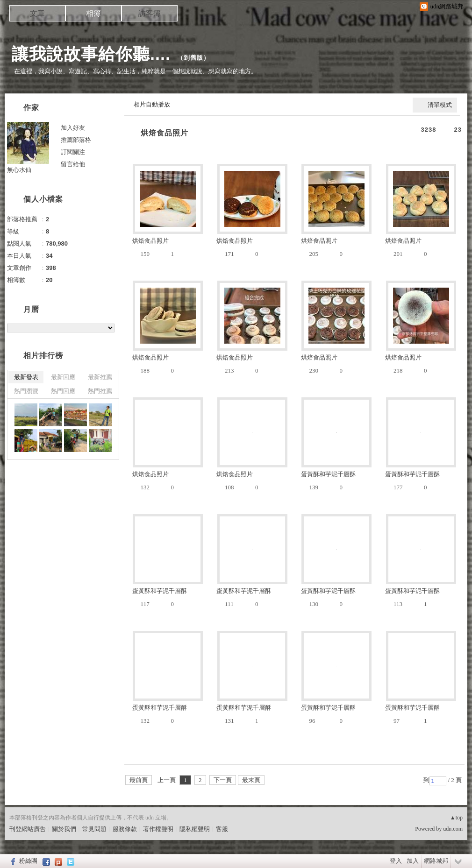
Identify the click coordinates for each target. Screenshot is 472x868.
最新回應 (63, 377)
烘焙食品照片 (164, 133)
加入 (413, 861)
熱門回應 (63, 391)
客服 (222, 829)
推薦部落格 (76, 140)
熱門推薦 (100, 391)
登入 (396, 861)
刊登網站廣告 (28, 829)
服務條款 (125, 829)
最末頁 (251, 780)
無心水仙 (19, 170)
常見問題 (94, 829)
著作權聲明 (158, 829)
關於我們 (64, 829)
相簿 (93, 13)
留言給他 (73, 164)
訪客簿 (150, 13)
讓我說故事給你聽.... (91, 54)
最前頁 (139, 780)
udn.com (453, 829)
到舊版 (193, 58)
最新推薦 (100, 377)
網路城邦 (436, 861)
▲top (456, 818)
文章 (37, 13)
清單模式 (440, 105)
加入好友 (73, 128)
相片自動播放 (152, 104)
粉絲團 (28, 861)
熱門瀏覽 (26, 391)
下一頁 (223, 780)
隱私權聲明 (195, 829)
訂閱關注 (73, 152)
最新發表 (26, 377)
